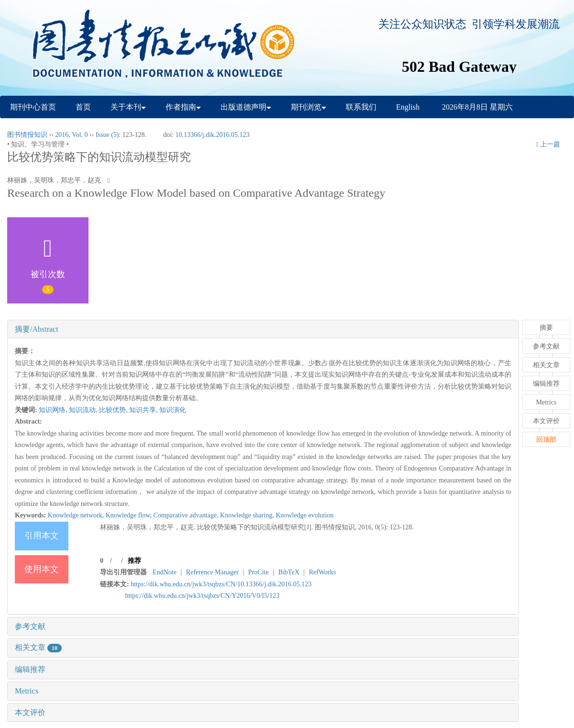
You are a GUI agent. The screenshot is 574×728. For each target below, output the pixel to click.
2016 (62, 135)
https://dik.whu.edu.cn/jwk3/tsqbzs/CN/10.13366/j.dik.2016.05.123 (221, 584)
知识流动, (84, 410)
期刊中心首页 (33, 107)
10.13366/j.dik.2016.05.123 (212, 135)
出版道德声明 (246, 107)
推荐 (134, 561)
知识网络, (54, 410)
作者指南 (183, 107)
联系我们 (361, 107)
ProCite (259, 572)
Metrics (27, 691)
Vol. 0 (80, 135)
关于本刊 (128, 107)
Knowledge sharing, (248, 515)
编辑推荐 (30, 669)
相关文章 (38, 647)
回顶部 (546, 440)
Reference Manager (212, 572)
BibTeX (289, 572)
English (408, 107)
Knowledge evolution (304, 515)
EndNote (165, 572)
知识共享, (144, 410)
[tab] (263, 329)
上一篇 (548, 144)
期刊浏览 (309, 107)
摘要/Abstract (37, 329)
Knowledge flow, (130, 515)
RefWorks (322, 572)
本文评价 (30, 712)
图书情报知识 (27, 135)
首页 (83, 107)
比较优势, (114, 410)
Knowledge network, (77, 515)
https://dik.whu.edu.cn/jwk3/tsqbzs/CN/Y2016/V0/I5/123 (202, 596)
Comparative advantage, (187, 515)
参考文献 (30, 626)
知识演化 (173, 410)
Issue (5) (107, 135)
